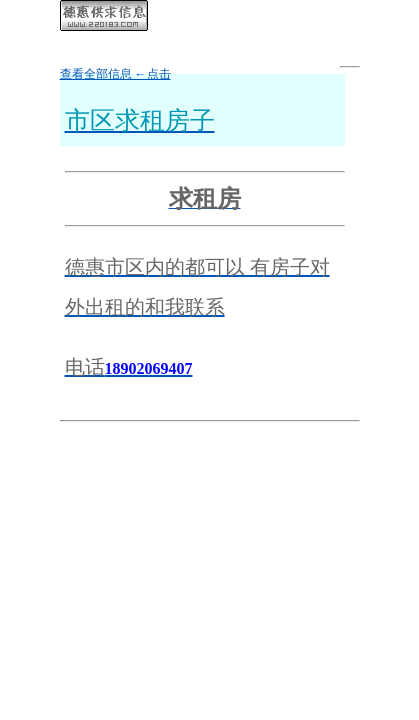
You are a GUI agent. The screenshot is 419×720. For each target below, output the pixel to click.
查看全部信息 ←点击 (115, 74)
